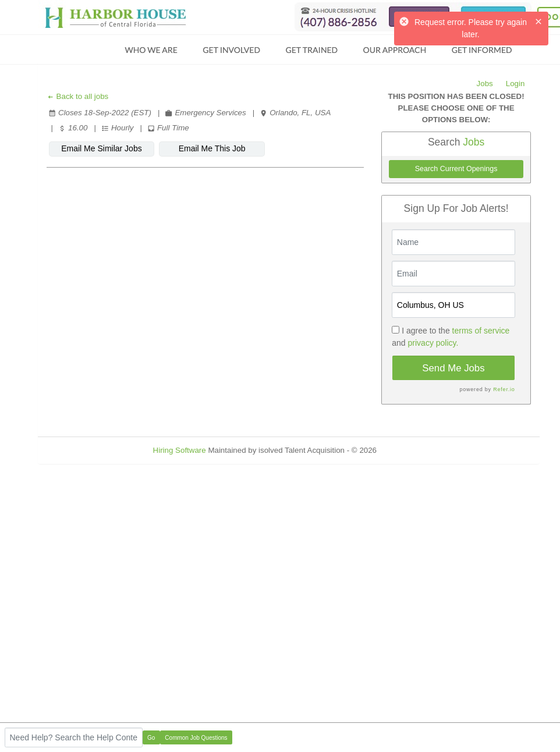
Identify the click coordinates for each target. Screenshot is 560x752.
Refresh (411, 450)
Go (151, 738)
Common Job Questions (196, 738)
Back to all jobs (78, 96)
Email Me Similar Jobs (101, 148)
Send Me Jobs (453, 368)
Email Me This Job (212, 148)
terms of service (481, 331)
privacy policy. (433, 343)
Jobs (485, 84)
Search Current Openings (456, 169)
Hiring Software (180, 450)
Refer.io (504, 389)
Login (515, 84)
